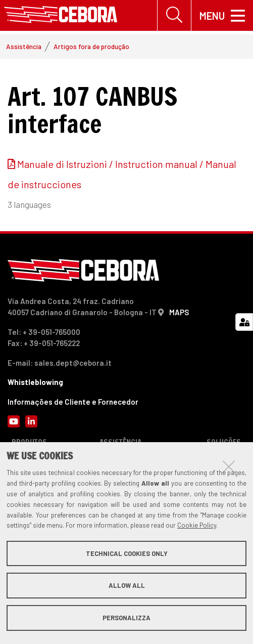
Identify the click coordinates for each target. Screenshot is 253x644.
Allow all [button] (127, 585)
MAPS (179, 312)
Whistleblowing (35, 382)
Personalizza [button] (126, 618)
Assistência (24, 46)
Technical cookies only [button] (127, 553)
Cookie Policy (197, 525)
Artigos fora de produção (91, 46)
